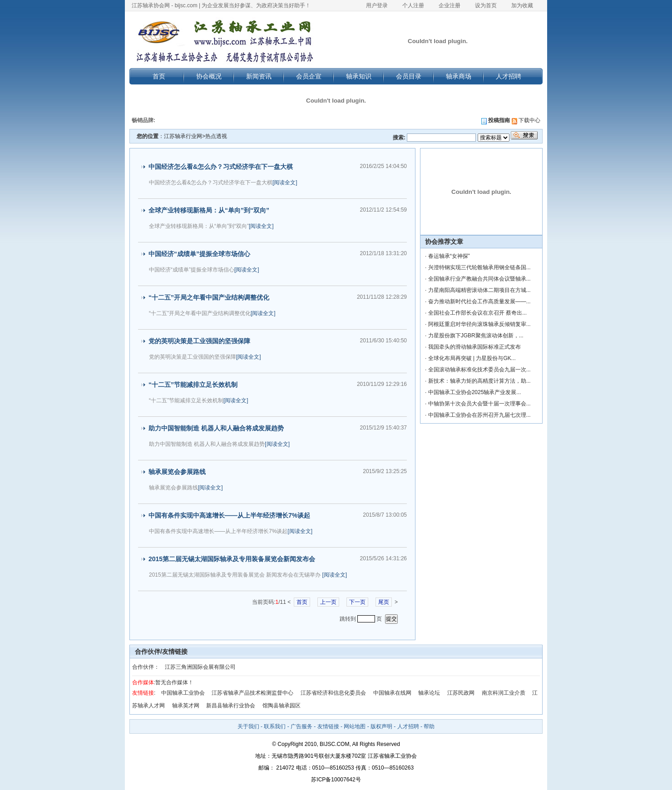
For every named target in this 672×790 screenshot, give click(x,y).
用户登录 (377, 5)
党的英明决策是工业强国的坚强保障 (199, 341)
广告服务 (301, 726)
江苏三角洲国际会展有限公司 (200, 667)
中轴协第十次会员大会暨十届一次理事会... (479, 404)
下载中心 (526, 120)
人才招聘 (509, 76)
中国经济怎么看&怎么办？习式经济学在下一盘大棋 (221, 167)
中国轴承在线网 (392, 693)
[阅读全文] (285, 183)
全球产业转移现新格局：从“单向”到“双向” (209, 210)
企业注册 (450, 5)
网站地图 (355, 726)
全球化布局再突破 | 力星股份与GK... (472, 358)
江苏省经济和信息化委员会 (333, 693)
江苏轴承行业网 (183, 136)
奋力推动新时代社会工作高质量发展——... (479, 301)
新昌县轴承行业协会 (231, 706)
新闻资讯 (259, 76)
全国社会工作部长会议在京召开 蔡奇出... (477, 313)
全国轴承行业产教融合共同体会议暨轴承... (479, 279)
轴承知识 (359, 76)
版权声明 (381, 726)
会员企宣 (309, 76)
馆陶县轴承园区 (282, 706)
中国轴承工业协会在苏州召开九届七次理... (479, 415)
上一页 (328, 602)
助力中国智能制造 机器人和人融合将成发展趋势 (216, 428)
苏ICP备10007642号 (336, 780)
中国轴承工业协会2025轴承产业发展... (475, 392)
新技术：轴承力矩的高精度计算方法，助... (479, 381)
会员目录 (409, 76)
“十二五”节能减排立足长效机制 (193, 385)
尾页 (384, 602)
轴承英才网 (186, 706)
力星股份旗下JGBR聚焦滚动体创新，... (476, 336)
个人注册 (413, 5)
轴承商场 (459, 76)
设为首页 (486, 5)
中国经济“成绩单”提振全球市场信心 (199, 254)
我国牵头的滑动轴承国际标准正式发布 (474, 347)
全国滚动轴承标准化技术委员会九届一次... (479, 370)
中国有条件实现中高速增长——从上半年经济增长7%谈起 (229, 515)
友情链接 (328, 726)
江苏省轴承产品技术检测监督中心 (252, 693)
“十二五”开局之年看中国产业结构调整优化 (209, 297)
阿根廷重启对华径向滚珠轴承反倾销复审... (479, 324)
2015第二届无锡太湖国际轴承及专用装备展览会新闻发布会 (232, 559)
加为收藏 (522, 5)
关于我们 (248, 726)
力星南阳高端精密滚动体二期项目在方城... (479, 290)
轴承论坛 (429, 693)
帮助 (429, 726)
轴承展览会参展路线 (177, 472)
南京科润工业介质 (504, 693)
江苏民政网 (461, 693)
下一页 (357, 602)
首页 (159, 76)
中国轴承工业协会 (183, 693)
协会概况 (209, 76)
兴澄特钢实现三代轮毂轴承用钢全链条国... (479, 267)
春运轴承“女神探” (449, 256)
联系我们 (275, 726)
